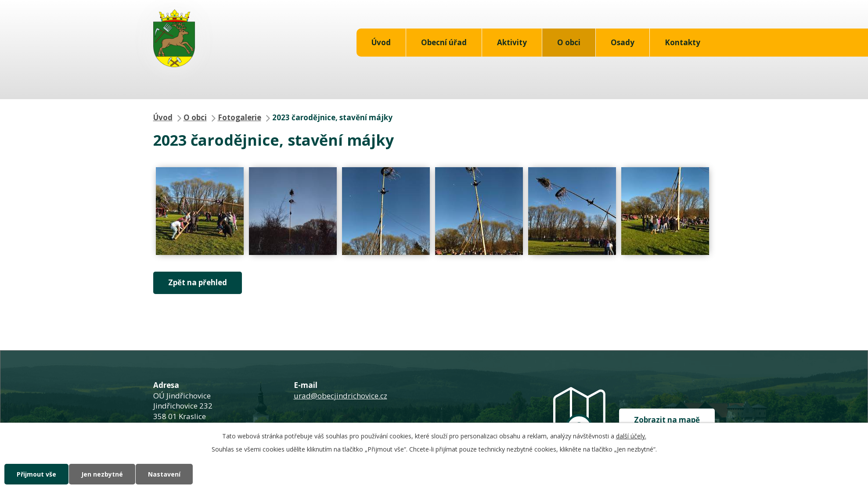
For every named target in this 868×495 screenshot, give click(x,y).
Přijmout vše (36, 474)
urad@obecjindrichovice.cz (340, 396)
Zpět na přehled (198, 282)
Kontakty (683, 42)
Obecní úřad (444, 42)
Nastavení (164, 474)
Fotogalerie (240, 117)
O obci (569, 42)
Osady (623, 42)
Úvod (381, 42)
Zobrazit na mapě (667, 420)
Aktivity (512, 42)
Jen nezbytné (102, 474)
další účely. (631, 436)
